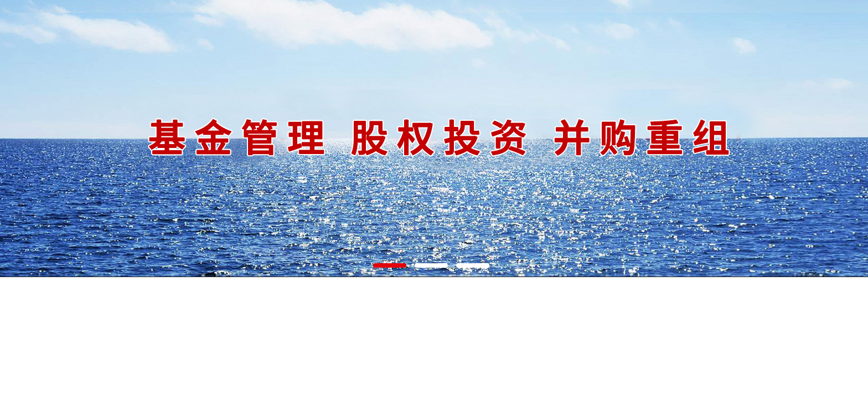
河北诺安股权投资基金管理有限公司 (434, 139)
